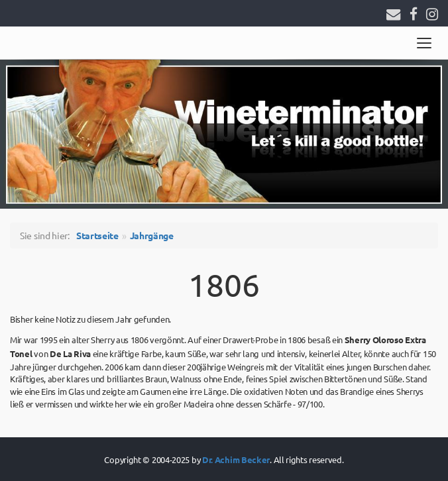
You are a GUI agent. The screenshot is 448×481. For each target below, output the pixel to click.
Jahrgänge (152, 235)
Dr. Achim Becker (236, 459)
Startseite (97, 235)
